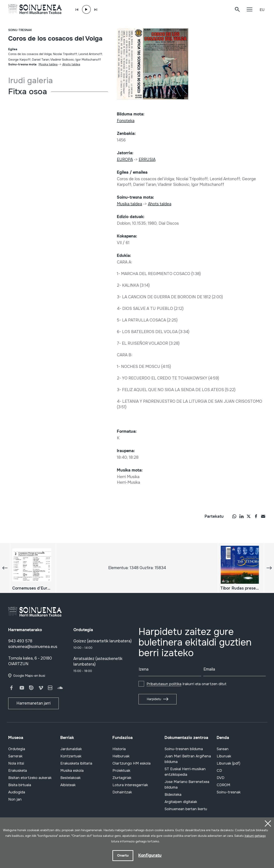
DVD (220, 778)
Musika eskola (72, 771)
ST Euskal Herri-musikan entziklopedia (185, 772)
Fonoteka (126, 121)
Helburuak (121, 756)
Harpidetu (154, 699)
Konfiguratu (150, 855)
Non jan (15, 799)
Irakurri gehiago (255, 836)
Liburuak (224, 756)
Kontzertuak (71, 756)
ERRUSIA (147, 160)
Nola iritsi (16, 763)
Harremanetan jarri (33, 703)
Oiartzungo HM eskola (131, 763)
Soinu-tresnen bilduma (184, 749)
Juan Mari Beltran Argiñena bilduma (188, 759)
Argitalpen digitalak (181, 802)
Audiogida (17, 792)
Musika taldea (48, 64)
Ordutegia (17, 749)
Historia (119, 749)
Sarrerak (15, 756)
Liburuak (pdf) (229, 763)
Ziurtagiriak (122, 778)
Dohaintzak (122, 792)
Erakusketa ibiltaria (76, 763)
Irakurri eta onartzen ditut (187, 684)
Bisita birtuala (20, 785)
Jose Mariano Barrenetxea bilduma (187, 785)
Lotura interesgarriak (130, 785)
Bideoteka (173, 795)
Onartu (123, 855)
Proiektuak (121, 771)
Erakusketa (18, 771)
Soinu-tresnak (20, 30)
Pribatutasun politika (164, 684)
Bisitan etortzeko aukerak (30, 778)
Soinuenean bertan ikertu (186, 809)
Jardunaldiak (71, 749)
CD (219, 771)
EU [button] (262, 10)
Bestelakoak (70, 778)
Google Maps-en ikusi (29, 676)
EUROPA (125, 160)
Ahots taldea (71, 64)
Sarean (223, 749)
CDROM (223, 785)
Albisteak (68, 785)
